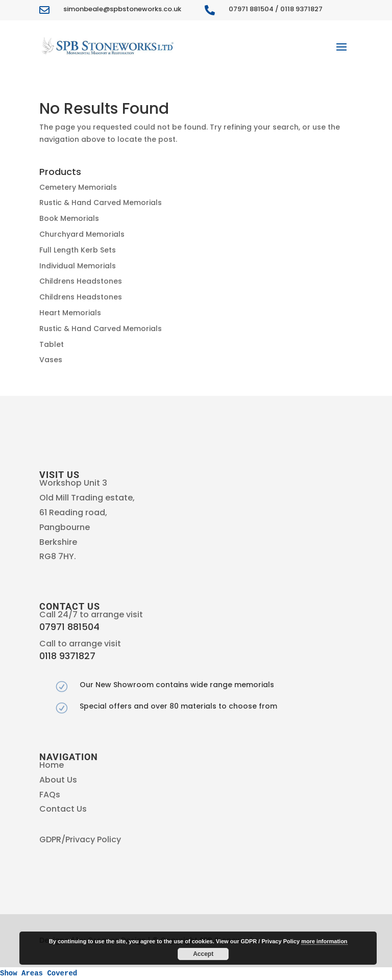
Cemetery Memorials (78, 187)
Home (52, 765)
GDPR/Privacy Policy (80, 839)
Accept (203, 954)
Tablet (52, 344)
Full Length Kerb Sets (78, 250)
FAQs (50, 795)
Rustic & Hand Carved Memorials (101, 203)
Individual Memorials (78, 266)
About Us (58, 780)
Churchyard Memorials (82, 234)
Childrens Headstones (81, 281)
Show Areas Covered (39, 973)
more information (324, 941)
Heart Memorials (70, 313)
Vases (51, 360)
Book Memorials (69, 218)
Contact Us (63, 809)
